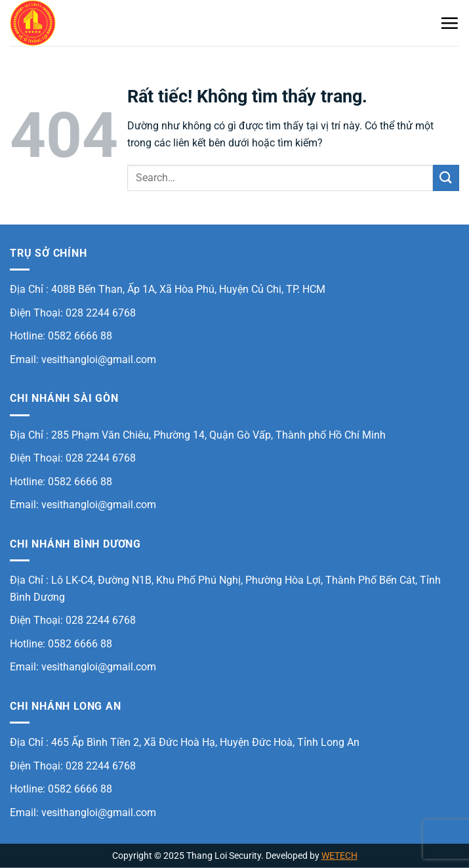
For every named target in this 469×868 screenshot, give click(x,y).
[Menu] (449, 23)
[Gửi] (446, 178)
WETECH (339, 856)
